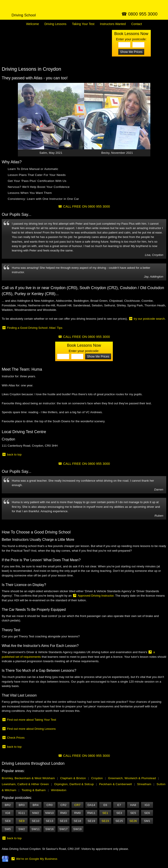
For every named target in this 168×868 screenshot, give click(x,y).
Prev (24, 120)
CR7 (77, 805)
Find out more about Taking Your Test (32, 720)
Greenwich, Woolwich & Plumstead (132, 778)
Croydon (97, 778)
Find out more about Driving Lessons (31, 729)
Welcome (32, 24)
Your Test (83, 24)
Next (144, 120)
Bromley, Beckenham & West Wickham (28, 778)
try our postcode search (149, 319)
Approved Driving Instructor (96, 596)
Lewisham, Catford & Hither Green (25, 784)
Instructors (113, 24)
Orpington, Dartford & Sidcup (74, 784)
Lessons (55, 24)
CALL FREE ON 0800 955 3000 (87, 206)
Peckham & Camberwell (115, 784)
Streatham (144, 784)
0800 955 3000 (143, 14)
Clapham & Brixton (73, 778)
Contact (137, 24)
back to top (14, 454)
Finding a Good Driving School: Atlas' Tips (35, 328)
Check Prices (16, 738)
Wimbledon (59, 790)
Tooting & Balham (34, 790)
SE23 (105, 821)
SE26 (133, 821)
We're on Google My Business (37, 859)
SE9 (22, 821)
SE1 (105, 813)
